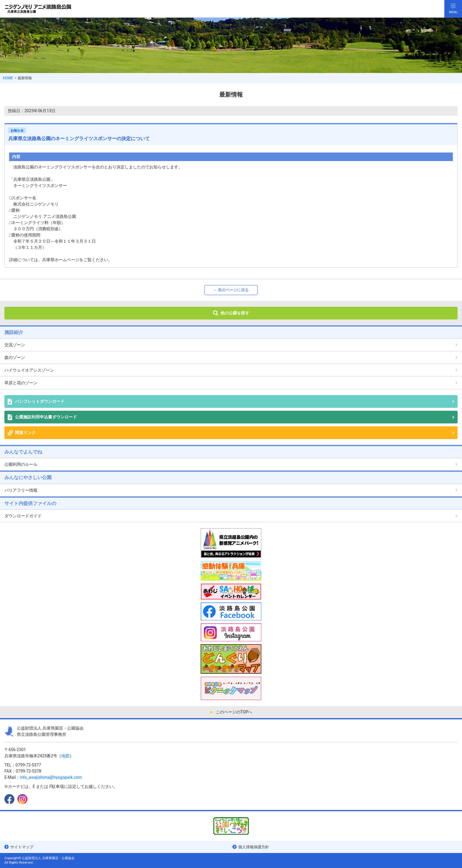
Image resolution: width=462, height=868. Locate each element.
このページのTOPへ (234, 712)
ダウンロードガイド (23, 516)
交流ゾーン (15, 345)
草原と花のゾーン (21, 383)
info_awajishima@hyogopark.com (51, 777)
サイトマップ (22, 847)
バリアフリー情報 (21, 490)
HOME (8, 78)
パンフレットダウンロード (40, 401)
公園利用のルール (21, 464)
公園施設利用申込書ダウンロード (46, 417)
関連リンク (25, 433)
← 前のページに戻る (231, 290)
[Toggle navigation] (453, 9)
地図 (65, 756)
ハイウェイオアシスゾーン (29, 370)
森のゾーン (15, 357)
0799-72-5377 (28, 765)
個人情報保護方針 (254, 847)
